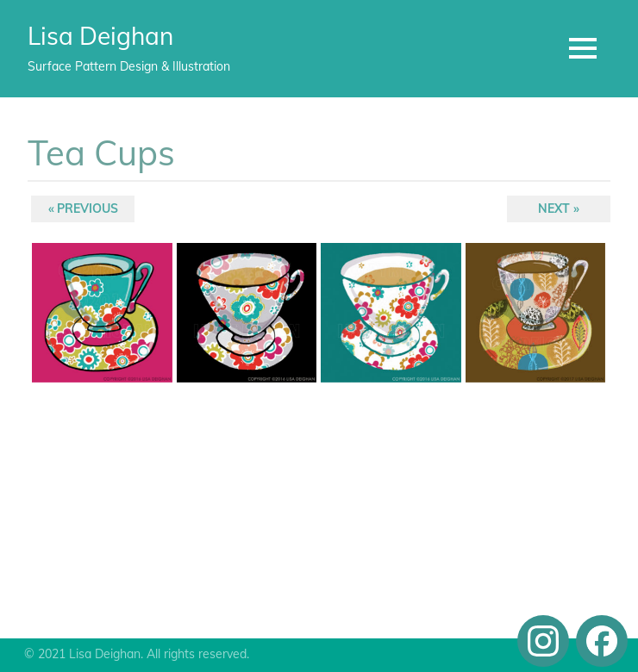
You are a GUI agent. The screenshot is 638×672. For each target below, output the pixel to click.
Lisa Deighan (100, 36)
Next (555, 210)
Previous (87, 210)
